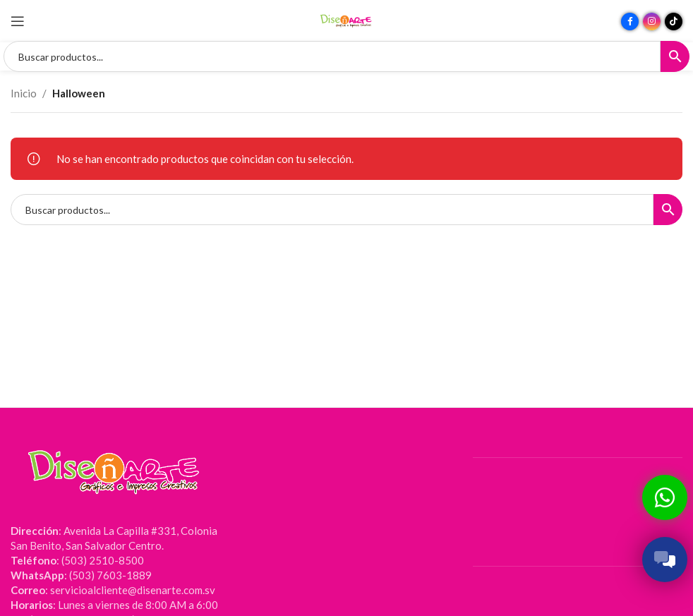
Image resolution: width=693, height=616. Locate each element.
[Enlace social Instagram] (652, 22)
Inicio (24, 93)
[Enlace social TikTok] (674, 22)
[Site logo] (346, 20)
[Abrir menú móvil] (18, 21)
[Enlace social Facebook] (630, 22)
